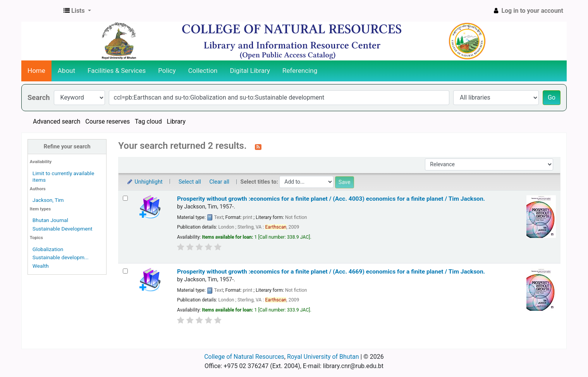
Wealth (41, 266)
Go (552, 97)
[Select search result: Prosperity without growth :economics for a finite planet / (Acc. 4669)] (125, 271)
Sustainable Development (63, 229)
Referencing (300, 71)
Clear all (219, 182)
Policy (167, 71)
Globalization (48, 249)
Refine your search (67, 147)
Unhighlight (144, 182)
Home (36, 71)
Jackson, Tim (48, 200)
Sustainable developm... (61, 257)
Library (176, 121)
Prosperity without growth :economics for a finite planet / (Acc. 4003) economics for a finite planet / (331, 199)
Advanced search (57, 121)
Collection (203, 71)
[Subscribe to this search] (258, 146)
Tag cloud (148, 121)
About (66, 71)
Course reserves (107, 121)
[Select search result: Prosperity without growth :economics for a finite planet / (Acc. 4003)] (125, 198)
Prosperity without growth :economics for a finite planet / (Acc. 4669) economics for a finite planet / (331, 272)
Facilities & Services (117, 71)
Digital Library (250, 71)
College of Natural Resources (244, 357)
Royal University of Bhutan (323, 357)
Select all (190, 182)
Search (39, 97)
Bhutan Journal (50, 220)
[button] (77, 11)
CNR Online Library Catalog (41, 11)
